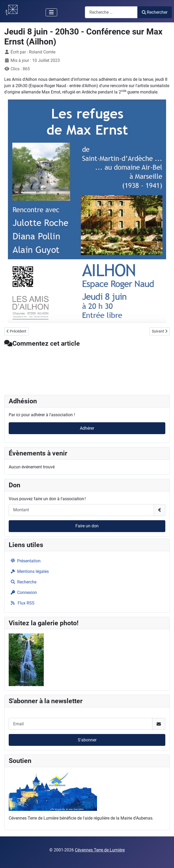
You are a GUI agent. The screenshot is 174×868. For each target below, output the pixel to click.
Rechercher (155, 12)
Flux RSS (22, 603)
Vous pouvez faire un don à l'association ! (47, 499)
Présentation (25, 561)
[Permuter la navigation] (51, 12)
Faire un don (87, 526)
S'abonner (87, 740)
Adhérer (87, 428)
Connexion (23, 592)
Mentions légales (29, 571)
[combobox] (111, 12)
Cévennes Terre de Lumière (100, 850)
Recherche (23, 582)
